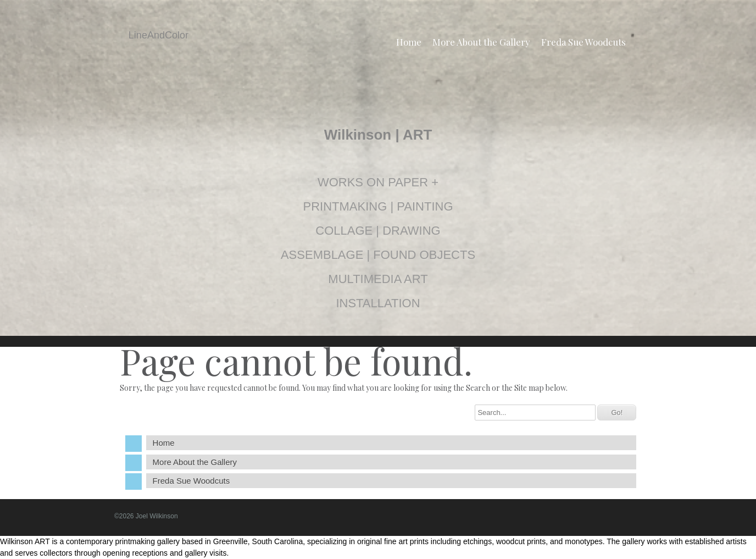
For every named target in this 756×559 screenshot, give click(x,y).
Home (409, 42)
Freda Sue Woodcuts (583, 42)
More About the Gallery (481, 42)
